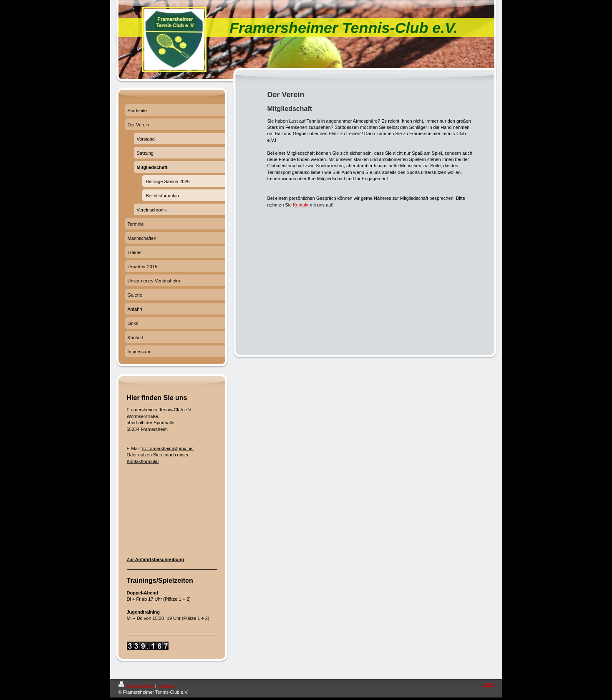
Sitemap (166, 685)
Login (488, 684)
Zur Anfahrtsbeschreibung (156, 559)
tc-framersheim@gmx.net (168, 448)
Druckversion (137, 685)
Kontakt (301, 205)
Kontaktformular (143, 461)
